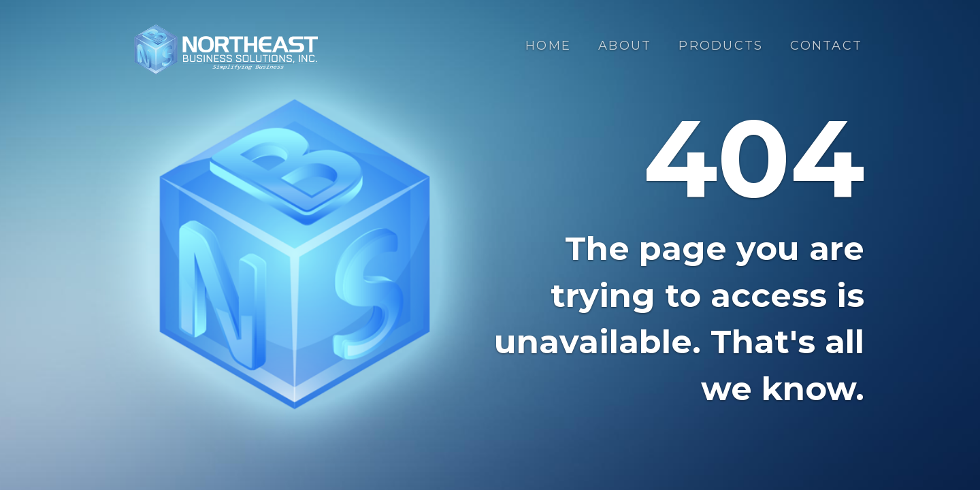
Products (721, 46)
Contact (826, 46)
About (625, 46)
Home (548, 46)
